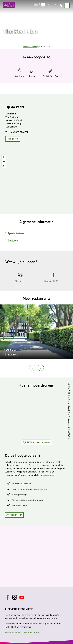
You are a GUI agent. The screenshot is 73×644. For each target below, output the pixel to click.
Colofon (37, 632)
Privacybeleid (27, 632)
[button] (13, 139)
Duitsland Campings (31, 47)
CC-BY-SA (72, 336)
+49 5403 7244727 (49, 76)
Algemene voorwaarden (12, 632)
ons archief (49, 475)
